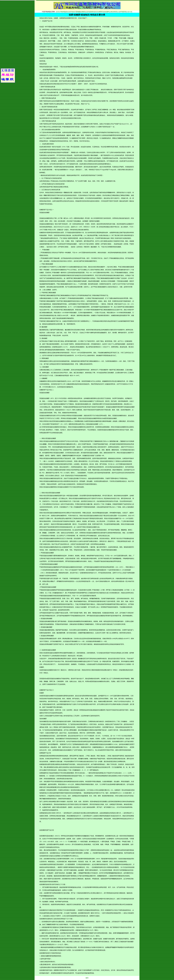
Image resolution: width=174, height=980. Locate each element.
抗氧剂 (112, 12)
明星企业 (117, 12)
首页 (58, 12)
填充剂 (97, 12)
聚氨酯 (78, 12)
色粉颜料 (106, 12)
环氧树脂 (62, 12)
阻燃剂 (92, 12)
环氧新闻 (123, 12)
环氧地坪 (73, 12)
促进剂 (87, 12)
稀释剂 (101, 12)
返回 (87, 978)
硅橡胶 (83, 12)
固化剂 (68, 12)
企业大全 (129, 12)
